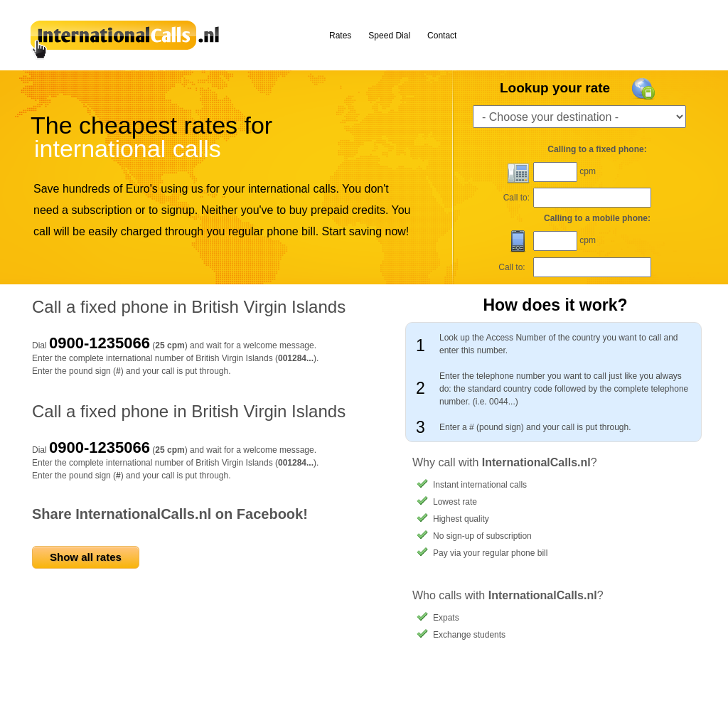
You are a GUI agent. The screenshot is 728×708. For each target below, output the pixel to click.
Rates (340, 36)
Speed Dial (389, 36)
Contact (442, 36)
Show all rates (86, 557)
